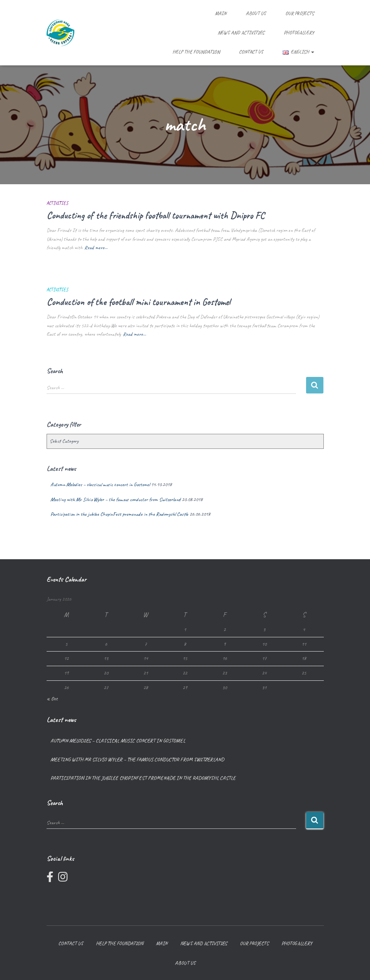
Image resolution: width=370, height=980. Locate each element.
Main (221, 13)
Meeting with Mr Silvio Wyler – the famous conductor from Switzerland (116, 499)
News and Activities (241, 32)
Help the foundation (196, 52)
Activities (57, 203)
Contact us (251, 52)
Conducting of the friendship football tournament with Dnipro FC (156, 215)
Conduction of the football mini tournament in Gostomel (138, 302)
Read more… (96, 247)
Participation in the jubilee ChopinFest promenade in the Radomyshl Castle (119, 514)
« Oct (52, 699)
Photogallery (299, 32)
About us (256, 13)
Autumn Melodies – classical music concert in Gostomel (100, 484)
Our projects (300, 13)
